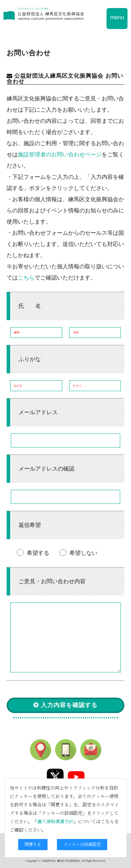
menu (117, 17)
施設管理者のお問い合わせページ (60, 154)
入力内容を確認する (66, 705)
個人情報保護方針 (55, 821)
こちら (26, 278)
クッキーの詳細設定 (82, 844)
